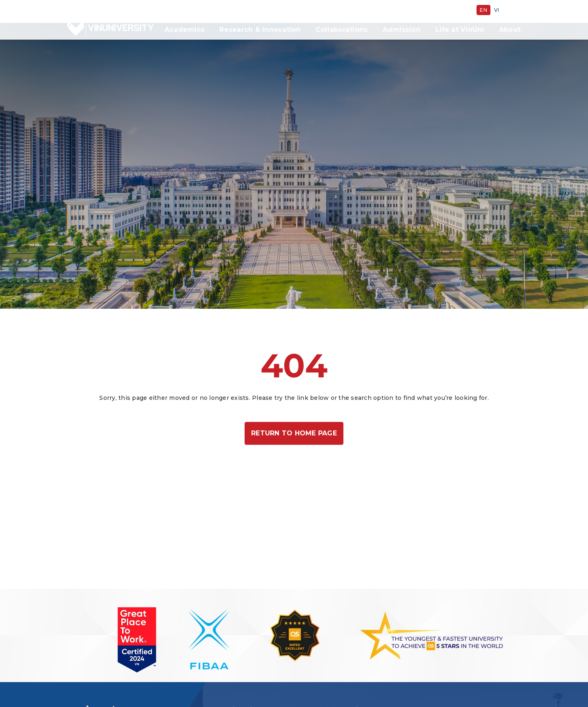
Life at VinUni (460, 30)
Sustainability (279, 10)
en (483, 10)
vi (497, 10)
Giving (319, 10)
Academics (185, 30)
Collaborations (342, 30)
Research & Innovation (260, 30)
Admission (402, 30)
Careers (237, 10)
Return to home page (294, 410)
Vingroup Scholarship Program (416, 10)
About (510, 30)
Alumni (349, 10)
